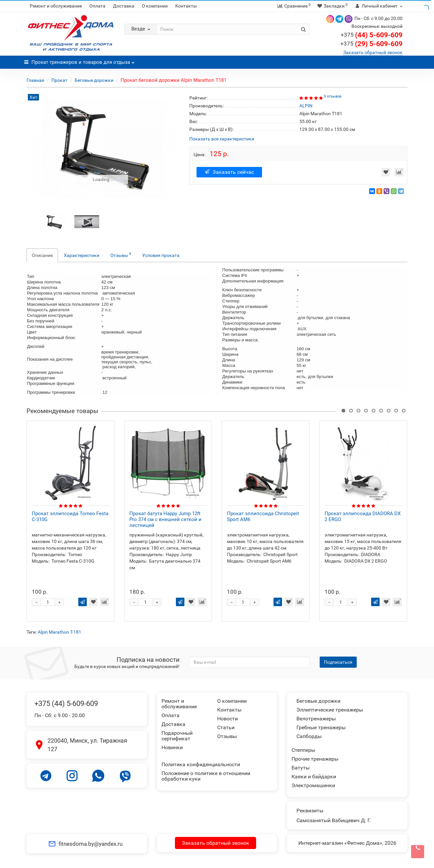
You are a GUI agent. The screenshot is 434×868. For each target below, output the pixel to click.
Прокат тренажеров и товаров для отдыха (79, 60)
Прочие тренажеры (315, 759)
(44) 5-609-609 (372, 35)
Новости (227, 719)
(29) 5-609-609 (371, 44)
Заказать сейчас (229, 172)
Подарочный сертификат (177, 736)
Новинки (172, 747)
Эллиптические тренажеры (330, 710)
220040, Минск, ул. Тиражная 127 (87, 745)
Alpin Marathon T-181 (59, 632)
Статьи (226, 727)
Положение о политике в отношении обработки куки (206, 776)
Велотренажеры (316, 719)
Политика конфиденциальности (201, 764)
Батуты (301, 768)
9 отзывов (333, 96)
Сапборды (309, 736)
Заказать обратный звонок (373, 52)
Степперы (303, 750)
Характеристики (82, 255)
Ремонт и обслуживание (56, 6)
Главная (35, 80)
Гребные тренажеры (321, 727)
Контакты (186, 6)
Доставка (124, 6)
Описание (42, 255)
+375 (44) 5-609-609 (66, 704)
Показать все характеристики (222, 139)
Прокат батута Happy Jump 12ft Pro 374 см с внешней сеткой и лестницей (165, 519)
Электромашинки (313, 785)
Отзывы (121, 255)
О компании (155, 6)
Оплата (97, 6)
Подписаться (338, 662)
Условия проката (161, 255)
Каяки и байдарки (314, 777)
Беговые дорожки (94, 80)
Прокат (59, 80)
